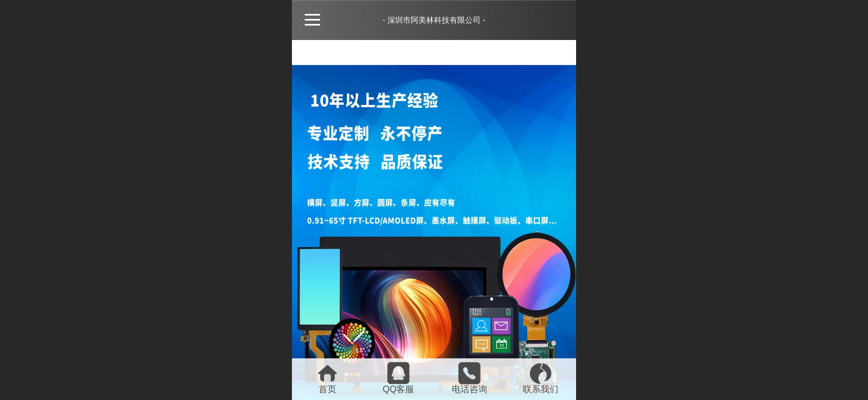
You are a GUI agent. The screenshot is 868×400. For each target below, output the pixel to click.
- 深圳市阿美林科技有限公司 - (434, 20)
